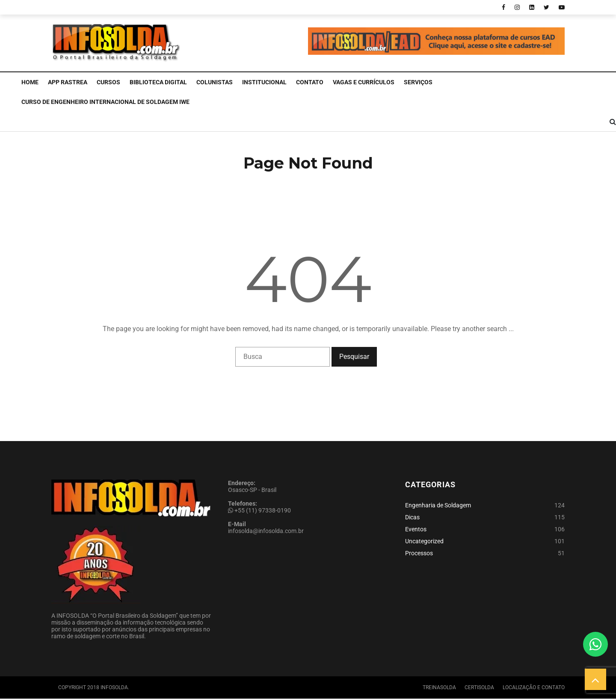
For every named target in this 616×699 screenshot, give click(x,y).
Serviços (418, 82)
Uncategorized (424, 541)
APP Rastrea (68, 82)
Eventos (416, 529)
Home (30, 82)
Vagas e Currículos (364, 82)
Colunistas (215, 82)
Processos (419, 553)
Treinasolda (439, 687)
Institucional (264, 82)
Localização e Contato (534, 687)
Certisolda (479, 687)
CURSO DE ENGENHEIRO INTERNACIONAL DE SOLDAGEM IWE (105, 102)
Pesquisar (354, 357)
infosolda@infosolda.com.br (266, 531)
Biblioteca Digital (158, 82)
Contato (310, 82)
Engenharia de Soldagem (438, 505)
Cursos (108, 82)
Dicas (412, 517)
